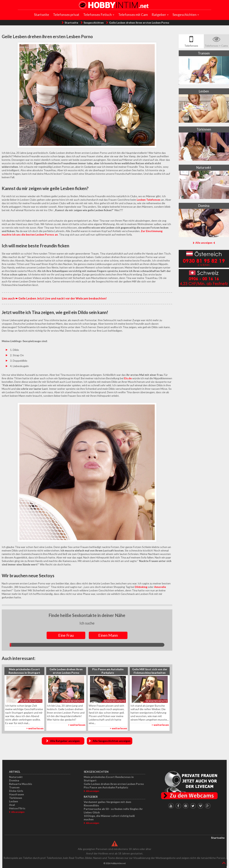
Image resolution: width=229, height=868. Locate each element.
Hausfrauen (17, 794)
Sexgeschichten (185, 15)
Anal (12, 805)
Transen (14, 787)
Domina (14, 780)
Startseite (42, 15)
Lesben (14, 801)
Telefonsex (191, 46)
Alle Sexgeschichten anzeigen (112, 741)
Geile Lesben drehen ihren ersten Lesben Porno (139, 23)
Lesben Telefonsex (149, 200)
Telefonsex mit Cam (133, 15)
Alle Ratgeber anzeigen (65, 741)
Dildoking (141, 587)
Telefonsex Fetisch (97, 15)
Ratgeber (159, 15)
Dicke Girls (16, 791)
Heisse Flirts (17, 808)
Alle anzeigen (204, 243)
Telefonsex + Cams (216, 46)
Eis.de (128, 378)
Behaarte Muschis (21, 784)
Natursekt (16, 777)
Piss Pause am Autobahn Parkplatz (106, 787)
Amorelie (160, 587)
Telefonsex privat (66, 15)
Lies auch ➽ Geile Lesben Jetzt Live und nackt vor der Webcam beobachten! (54, 298)
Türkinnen (16, 798)
